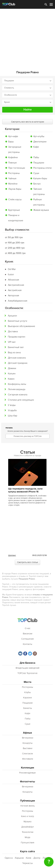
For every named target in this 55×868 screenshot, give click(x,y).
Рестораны (14, 173)
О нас (28, 628)
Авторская (13, 296)
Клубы (27, 692)
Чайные (12, 178)
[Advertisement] (27, 38)
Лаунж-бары (15, 189)
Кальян (12, 374)
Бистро (37, 184)
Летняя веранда (17, 389)
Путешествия (27, 843)
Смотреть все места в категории (28, 122)
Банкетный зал (16, 347)
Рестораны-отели (42, 168)
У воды (12, 405)
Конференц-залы (17, 384)
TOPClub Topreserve (27, 673)
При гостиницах (17, 168)
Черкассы (27, 863)
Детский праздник (18, 363)
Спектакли (27, 754)
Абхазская (13, 280)
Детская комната (17, 358)
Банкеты (28, 708)
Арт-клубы (39, 136)
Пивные (12, 163)
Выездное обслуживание (21, 326)
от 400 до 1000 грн (15, 253)
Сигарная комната (18, 395)
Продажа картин (17, 337)
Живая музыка (41, 210)
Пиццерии (39, 163)
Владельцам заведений (27, 668)
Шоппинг (12, 555)
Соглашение (28, 639)
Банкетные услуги (18, 321)
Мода (27, 837)
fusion (11, 274)
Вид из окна (14, 353)
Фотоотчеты (27, 782)
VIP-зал (12, 342)
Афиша (27, 733)
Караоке (28, 698)
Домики (12, 368)
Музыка (27, 822)
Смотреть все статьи (27, 562)
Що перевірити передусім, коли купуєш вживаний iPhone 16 (25, 490)
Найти (27, 110)
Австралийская (16, 285)
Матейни (13, 184)
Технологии (28, 832)
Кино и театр (28, 816)
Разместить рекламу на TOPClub (28, 436)
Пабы (36, 157)
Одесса (9, 858)
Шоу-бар (13, 416)
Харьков (19, 858)
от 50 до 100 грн (14, 237)
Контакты (27, 644)
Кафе (36, 147)
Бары (11, 142)
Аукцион (12, 316)
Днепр (37, 858)
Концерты (27, 743)
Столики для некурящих (21, 400)
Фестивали (28, 759)
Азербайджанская (18, 301)
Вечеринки (28, 738)
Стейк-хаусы (15, 199)
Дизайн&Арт (28, 827)
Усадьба (12, 410)
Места (28, 682)
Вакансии (28, 634)
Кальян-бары (40, 178)
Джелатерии (40, 142)
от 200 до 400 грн (15, 248)
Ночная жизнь (28, 806)
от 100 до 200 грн (15, 243)
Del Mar (12, 269)
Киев (29, 858)
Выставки (28, 748)
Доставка (13, 331)
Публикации (27, 801)
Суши (36, 173)
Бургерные (14, 210)
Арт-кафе (13, 136)
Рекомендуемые (27, 773)
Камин (11, 379)
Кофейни (13, 157)
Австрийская (15, 290)
